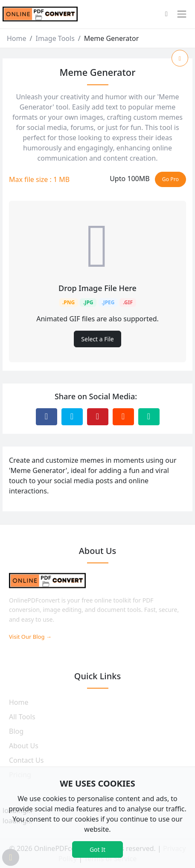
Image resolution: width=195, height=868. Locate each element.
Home (17, 38)
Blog (16, 731)
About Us (24, 746)
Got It (97, 849)
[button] (166, 14)
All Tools (22, 717)
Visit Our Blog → (30, 637)
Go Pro (170, 179)
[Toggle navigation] (182, 14)
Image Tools (55, 38)
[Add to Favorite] (180, 58)
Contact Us (26, 760)
